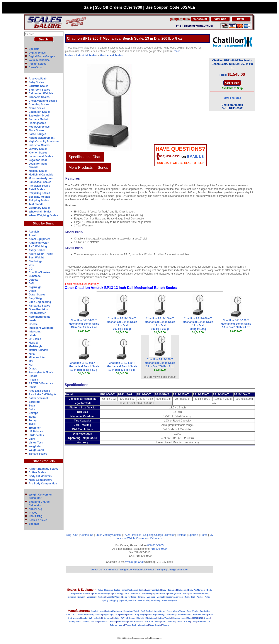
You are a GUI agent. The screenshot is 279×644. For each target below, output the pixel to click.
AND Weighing (38, 246)
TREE (32, 424)
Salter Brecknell (39, 398)
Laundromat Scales (41, 156)
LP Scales (35, 339)
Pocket (200, 597)
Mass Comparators (41, 480)
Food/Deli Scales (39, 127)
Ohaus (33, 369)
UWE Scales (36, 435)
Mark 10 (34, 343)
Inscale (33, 324)
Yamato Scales (38, 454)
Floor (185, 593)
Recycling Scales (39, 193)
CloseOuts (35, 67)
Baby (164, 590)
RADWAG (104, 622)
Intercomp (35, 332)
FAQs (127, 535)
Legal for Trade (38, 160)
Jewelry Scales (38, 149)
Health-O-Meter (200, 615)
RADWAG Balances (41, 383)
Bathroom (182, 590)
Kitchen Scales (38, 153)
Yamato (166, 625)
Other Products (44, 461)
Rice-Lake (122, 622)
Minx (32, 354)
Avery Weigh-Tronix (41, 254)
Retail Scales (37, 189)
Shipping (114, 600)
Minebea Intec (37, 357)
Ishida (33, 335)
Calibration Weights (41, 93)
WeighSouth (36, 450)
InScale (97, 618)
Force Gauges (37, 134)
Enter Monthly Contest (108, 535)
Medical (160, 597)
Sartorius (35, 402)
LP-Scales (131, 618)
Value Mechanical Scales (133, 590)
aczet (102, 611)
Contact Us (87, 535)
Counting (118, 593)
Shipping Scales (39, 201)
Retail (208, 597)
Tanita (32, 417)
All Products (111, 570)
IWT (90, 618)
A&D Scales (146, 611)
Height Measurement (42, 138)
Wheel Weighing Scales (43, 215)
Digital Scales (37, 53)
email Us (196, 157)
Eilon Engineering (40, 302)
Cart (76, 535)
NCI (31, 365)
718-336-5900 (159, 549)
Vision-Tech (131, 625)
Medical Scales (38, 171)
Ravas (33, 387)
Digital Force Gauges (42, 56)
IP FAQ (33, 513)
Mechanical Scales (111, 56)
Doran (130, 615)
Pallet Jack (190, 597)
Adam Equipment (40, 239)
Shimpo (34, 413)
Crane (126, 593)
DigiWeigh (35, 287)
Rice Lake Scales (39, 391)
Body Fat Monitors (40, 476)
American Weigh (39, 243)
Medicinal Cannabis (41, 175)
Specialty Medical (40, 197)
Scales (69, 56)
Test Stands (36, 204)
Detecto (34, 280)
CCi (31, 269)
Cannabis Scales (39, 97)
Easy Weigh (36, 298)
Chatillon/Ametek (39, 272)
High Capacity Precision (44, 142)
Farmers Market (38, 119)
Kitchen (101, 597)
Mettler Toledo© (39, 350)
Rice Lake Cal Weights (43, 394)
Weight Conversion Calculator (145, 538)
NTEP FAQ (35, 509)
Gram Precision (38, 309)
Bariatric (172, 590)
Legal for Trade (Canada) (134, 597)
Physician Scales (39, 186)
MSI (31, 361)
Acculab (34, 232)
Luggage (151, 597)
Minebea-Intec (179, 618)
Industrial (72, 597)
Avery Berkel (37, 250)
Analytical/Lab (38, 79)
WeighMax (35, 446)
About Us (97, 570)
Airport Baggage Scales (43, 469)
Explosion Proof (39, 116)
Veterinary (155, 600)
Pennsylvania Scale (41, 372)
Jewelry (82, 597)
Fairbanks (170, 615)
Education (136, 593)
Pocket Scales (38, 64)
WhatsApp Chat (134, 562)
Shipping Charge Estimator (159, 535)
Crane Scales (37, 108)
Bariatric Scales (39, 86)
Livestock (92, 597)
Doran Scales (37, 295)
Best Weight (36, 258)
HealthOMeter (37, 313)
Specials (34, 49)
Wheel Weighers (169, 600)
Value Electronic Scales (109, 590)
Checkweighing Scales (43, 101)
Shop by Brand (44, 223)
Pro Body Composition (43, 484)
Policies (137, 535)
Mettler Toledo (164, 618)
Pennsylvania (75, 622)
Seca (32, 406)
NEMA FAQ (36, 516)
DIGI (31, 283)
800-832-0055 (156, 545)
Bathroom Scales (39, 90)
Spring (105, 600)
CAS (31, 265)
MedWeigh (35, 346)
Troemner (35, 428)
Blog (69, 535)
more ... (178, 51)
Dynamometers (160, 593)
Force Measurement (199, 593)
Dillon (32, 291)
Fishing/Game (37, 123)
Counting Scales (39, 105)
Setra (32, 409)
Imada (33, 320)
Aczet (32, 235)
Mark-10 (141, 618)
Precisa (33, 380)
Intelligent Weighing (41, 328)
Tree (193, 622)
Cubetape (35, 276)
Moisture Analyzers (41, 178)
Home (204, 535)
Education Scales (40, 112)
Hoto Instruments (40, 317)
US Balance (36, 432)
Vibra (32, 439)
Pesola (33, 376)
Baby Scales (37, 82)
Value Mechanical (40, 60)
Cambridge (36, 261)
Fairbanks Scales (39, 306)
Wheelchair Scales (40, 212)
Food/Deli (146, 593)
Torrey (33, 420)
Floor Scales (37, 130)
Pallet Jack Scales (40, 182)
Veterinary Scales (40, 208)
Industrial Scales (39, 145)
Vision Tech (36, 443)
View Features (232, 98)
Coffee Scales (37, 472)
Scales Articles (38, 520)
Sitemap (34, 524)
